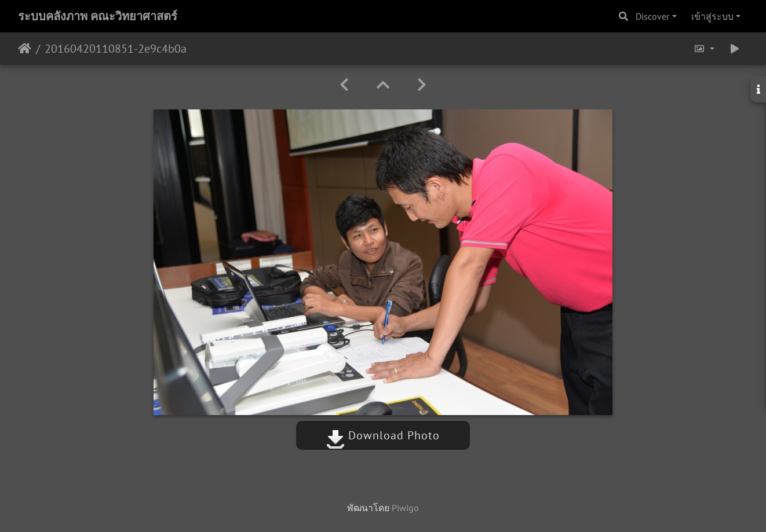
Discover (652, 16)
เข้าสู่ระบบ (712, 16)
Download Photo (383, 435)
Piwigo (405, 508)
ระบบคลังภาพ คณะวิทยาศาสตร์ (98, 16)
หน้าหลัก (25, 49)
